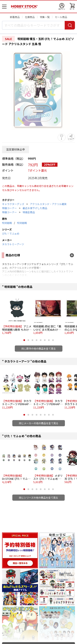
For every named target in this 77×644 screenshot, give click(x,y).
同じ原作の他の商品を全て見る (39, 348)
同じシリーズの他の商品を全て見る (38, 498)
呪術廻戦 (7, 223)
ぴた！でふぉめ (11, 233)
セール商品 (61, 17)
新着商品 (15, 17)
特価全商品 (29, 212)
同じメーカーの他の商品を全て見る (39, 423)
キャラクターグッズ (13, 204)
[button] (24, 340)
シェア (71, 139)
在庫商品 (30, 17)
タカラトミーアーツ (13, 244)
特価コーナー (9, 208)
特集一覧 (45, 17)
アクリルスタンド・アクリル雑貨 (48, 204)
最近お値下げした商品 (35, 208)
